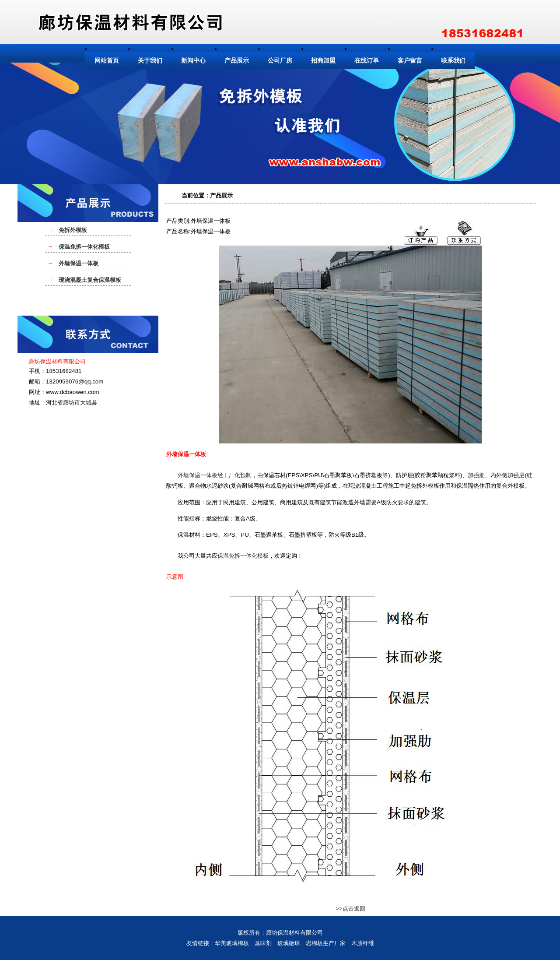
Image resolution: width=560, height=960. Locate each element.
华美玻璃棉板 (232, 943)
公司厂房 (280, 61)
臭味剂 (263, 943)
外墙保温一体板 (198, 475)
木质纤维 (363, 943)
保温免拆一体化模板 (243, 556)
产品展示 (237, 61)
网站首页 (107, 61)
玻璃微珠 (289, 943)
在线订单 (367, 61)
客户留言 (410, 61)
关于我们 (150, 61)
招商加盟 (323, 61)
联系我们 (453, 61)
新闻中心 (193, 61)
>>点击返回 (350, 909)
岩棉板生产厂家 (326, 943)
